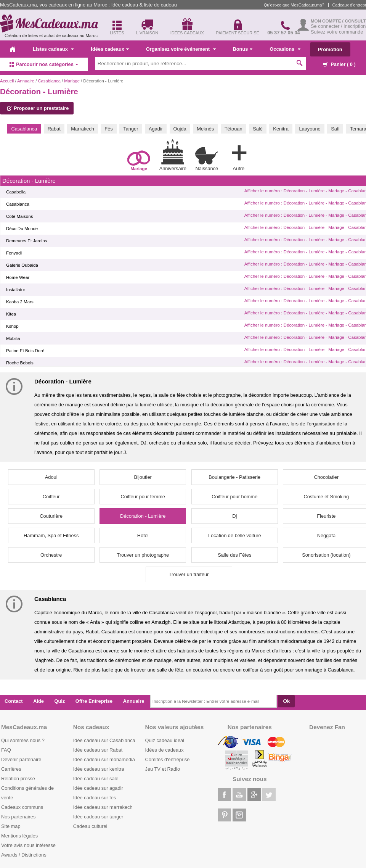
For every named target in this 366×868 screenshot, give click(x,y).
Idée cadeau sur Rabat (98, 750)
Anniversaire (173, 155)
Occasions (285, 49)
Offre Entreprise (94, 701)
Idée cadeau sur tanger (98, 817)
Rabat (54, 129)
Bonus (243, 49)
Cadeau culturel (90, 826)
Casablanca (49, 81)
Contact (14, 701)
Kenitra (281, 129)
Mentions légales (19, 836)
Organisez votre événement (181, 49)
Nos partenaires (18, 817)
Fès (108, 129)
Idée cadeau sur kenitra (99, 769)
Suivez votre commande (337, 32)
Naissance (207, 159)
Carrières (11, 769)
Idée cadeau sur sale (96, 779)
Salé (258, 129)
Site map (11, 826)
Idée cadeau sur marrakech (103, 807)
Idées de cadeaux (165, 750)
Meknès (205, 129)
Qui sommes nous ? (23, 740)
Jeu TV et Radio (163, 769)
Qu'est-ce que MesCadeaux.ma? (294, 5)
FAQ (6, 750)
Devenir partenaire (21, 759)
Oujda (180, 129)
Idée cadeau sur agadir (98, 788)
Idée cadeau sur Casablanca (104, 740)
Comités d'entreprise (168, 759)
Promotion (330, 49)
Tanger (131, 129)
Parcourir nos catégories (44, 64)
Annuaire (26, 81)
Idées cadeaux (110, 49)
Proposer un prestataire (38, 108)
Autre (239, 156)
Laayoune (310, 129)
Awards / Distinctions (24, 855)
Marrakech (82, 129)
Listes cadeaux (53, 49)
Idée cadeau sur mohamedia (104, 759)
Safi (335, 129)
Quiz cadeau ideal (165, 740)
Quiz (60, 701)
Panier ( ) (339, 64)
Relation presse (18, 779)
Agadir (156, 129)
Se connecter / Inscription (338, 26)
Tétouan (234, 129)
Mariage (72, 81)
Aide (39, 701)
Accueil (7, 81)
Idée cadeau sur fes (95, 798)
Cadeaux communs (22, 807)
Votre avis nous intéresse (28, 845)
